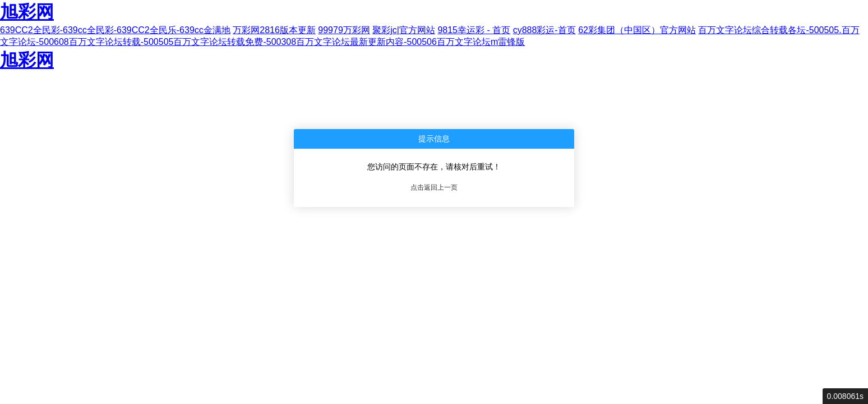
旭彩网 (27, 12)
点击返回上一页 (434, 187)
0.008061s (845, 396)
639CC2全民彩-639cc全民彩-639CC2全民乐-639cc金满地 (115, 30)
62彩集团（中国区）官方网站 (637, 30)
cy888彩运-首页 (544, 30)
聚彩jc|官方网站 (404, 30)
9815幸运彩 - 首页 (474, 30)
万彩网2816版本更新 (274, 30)
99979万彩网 (344, 30)
